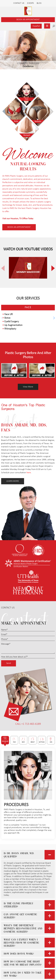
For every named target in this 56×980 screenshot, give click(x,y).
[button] (51, 268)
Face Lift (9, 314)
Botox (7, 318)
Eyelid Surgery (12, 322)
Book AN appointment (19, 227)
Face (28, 307)
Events (30, 3)
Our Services (28, 299)
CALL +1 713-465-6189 (28, 724)
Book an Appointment (28, 20)
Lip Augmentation (13, 325)
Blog (39, 3)
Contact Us (19, 3)
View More (28, 387)
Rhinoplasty (10, 329)
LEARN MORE (13, 481)
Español (36, 26)
